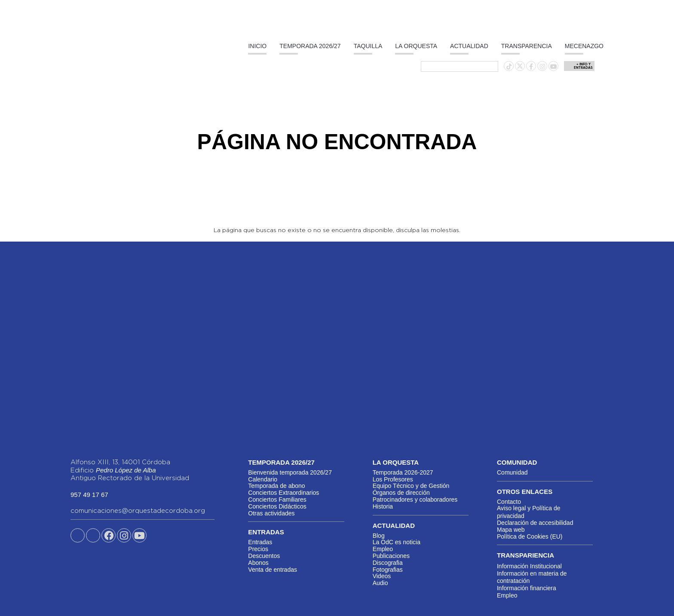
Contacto (509, 502)
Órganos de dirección (401, 493)
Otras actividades (271, 513)
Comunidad (512, 472)
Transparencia (527, 46)
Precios (258, 549)
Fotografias (388, 570)
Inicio (257, 46)
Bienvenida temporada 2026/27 (290, 472)
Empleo (383, 549)
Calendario (263, 479)
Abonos (258, 563)
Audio (380, 583)
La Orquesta (416, 46)
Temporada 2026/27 (310, 46)
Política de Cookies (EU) (530, 536)
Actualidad (469, 46)
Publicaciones (391, 556)
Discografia (388, 563)
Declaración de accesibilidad (535, 523)
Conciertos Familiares (277, 500)
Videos (382, 576)
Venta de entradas (273, 570)
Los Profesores (393, 479)
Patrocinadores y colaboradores (415, 500)
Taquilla (368, 46)
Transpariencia (525, 555)
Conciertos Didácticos (277, 506)
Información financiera (527, 588)
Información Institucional (529, 566)
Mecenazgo (584, 46)
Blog (379, 536)
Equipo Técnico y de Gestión (411, 486)
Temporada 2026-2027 (403, 472)
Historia (383, 506)
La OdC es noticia (397, 542)
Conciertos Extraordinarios (283, 493)
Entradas (260, 542)
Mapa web (511, 530)
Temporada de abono (276, 486)
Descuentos (264, 556)
